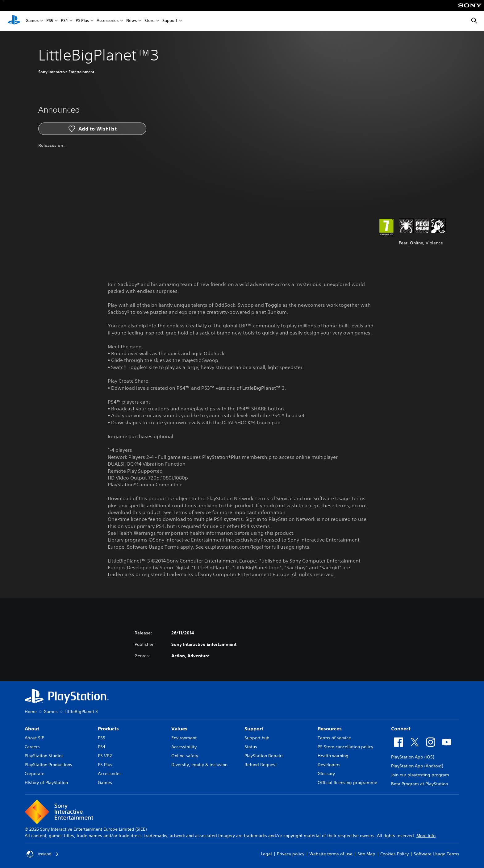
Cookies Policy (394, 854)
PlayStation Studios (44, 756)
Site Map (366, 854)
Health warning (333, 756)
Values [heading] (179, 729)
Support (170, 21)
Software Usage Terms (436, 854)
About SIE (34, 738)
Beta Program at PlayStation (419, 784)
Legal (266, 854)
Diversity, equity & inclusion (199, 765)
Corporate (35, 774)
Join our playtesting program (420, 775)
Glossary (326, 774)
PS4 (64, 21)
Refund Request (261, 765)
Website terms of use (331, 854)
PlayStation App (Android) (417, 766)
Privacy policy (291, 854)
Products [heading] (108, 729)
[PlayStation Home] (14, 21)
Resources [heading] (330, 729)
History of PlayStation (46, 783)
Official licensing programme (347, 783)
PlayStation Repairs (264, 756)
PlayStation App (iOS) (413, 757)
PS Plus (82, 21)
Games (32, 21)
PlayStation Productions (48, 765)
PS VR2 (105, 756)
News (131, 21)
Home (31, 712)
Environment (184, 738)
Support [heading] (254, 729)
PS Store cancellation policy (345, 747)
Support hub (257, 738)
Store (150, 21)
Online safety (185, 756)
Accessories (108, 21)
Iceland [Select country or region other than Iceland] (43, 854)
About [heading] (32, 729)
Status (251, 747)
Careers (32, 747)
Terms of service (334, 738)
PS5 (50, 21)
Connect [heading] (401, 729)
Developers (329, 765)
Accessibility (184, 747)
